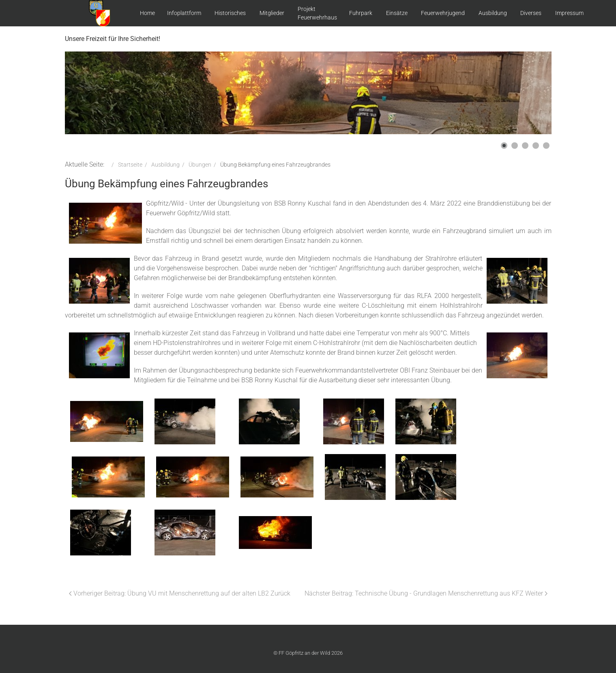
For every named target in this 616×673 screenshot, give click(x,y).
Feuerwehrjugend (443, 13)
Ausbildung (493, 13)
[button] (504, 146)
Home (147, 13)
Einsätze (397, 13)
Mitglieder (272, 13)
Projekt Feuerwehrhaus (317, 13)
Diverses (531, 13)
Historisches (230, 13)
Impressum (569, 13)
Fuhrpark (361, 13)
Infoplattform (184, 13)
